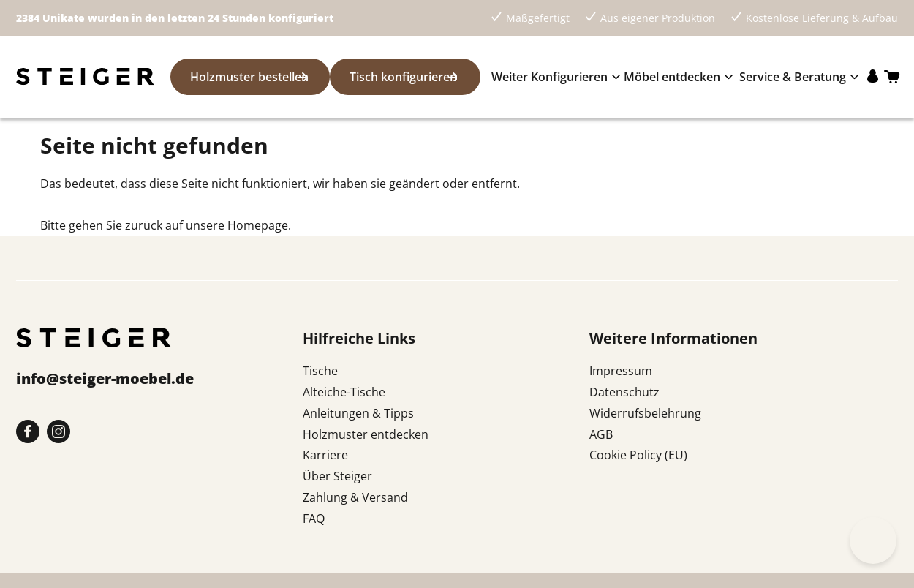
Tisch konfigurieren (395, 77)
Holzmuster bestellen (241, 77)
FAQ (314, 519)
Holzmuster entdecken (366, 434)
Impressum (621, 371)
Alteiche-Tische (344, 392)
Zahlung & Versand (355, 497)
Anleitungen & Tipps (358, 413)
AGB (601, 434)
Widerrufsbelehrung (645, 413)
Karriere (325, 455)
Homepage (258, 225)
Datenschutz (624, 392)
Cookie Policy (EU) (638, 455)
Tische (320, 371)
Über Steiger (337, 476)
